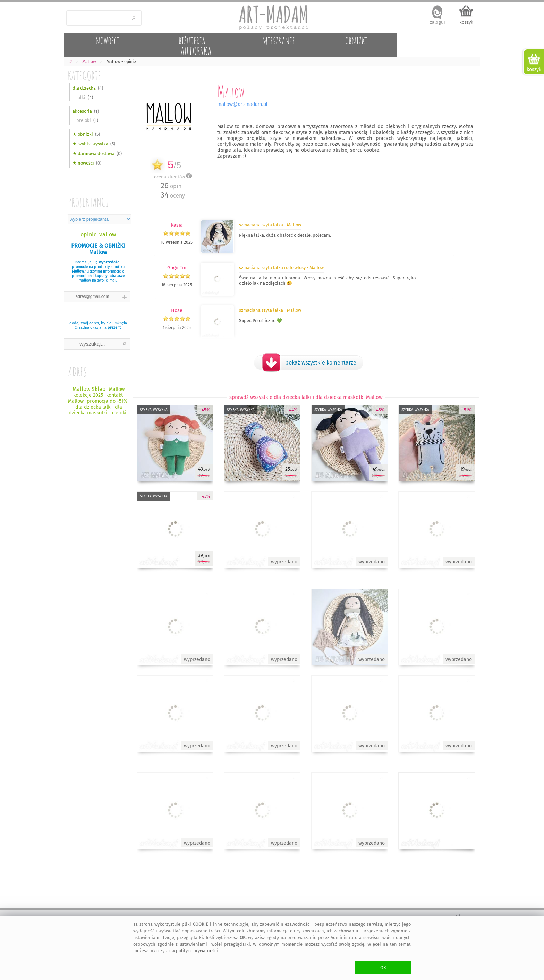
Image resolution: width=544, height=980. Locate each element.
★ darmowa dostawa (93, 154)
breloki (84, 120)
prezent (114, 328)
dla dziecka (84, 88)
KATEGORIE (84, 76)
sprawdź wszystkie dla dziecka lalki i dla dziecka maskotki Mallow (306, 397)
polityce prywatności (197, 951)
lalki (81, 97)
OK (383, 968)
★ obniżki (83, 134)
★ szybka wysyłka (90, 144)
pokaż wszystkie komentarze (321, 363)
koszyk (466, 22)
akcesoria (82, 111)
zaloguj (437, 22)
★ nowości (83, 163)
